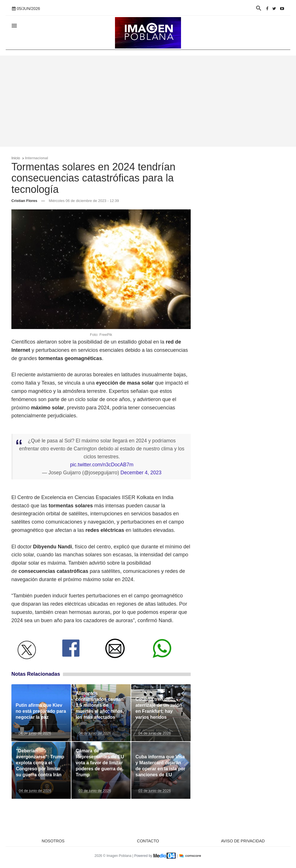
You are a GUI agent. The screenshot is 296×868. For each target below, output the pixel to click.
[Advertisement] (148, 101)
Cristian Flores (24, 201)
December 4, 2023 (141, 473)
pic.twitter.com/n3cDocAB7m (102, 465)
